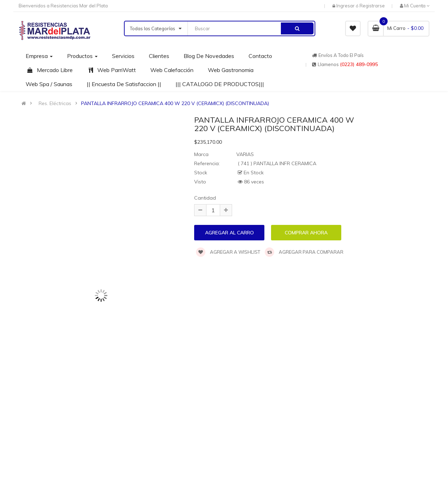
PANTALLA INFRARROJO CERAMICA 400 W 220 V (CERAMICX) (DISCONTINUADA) (175, 103)
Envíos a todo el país (338, 55)
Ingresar (346, 6)
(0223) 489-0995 (359, 64)
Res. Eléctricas (55, 103)
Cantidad (205, 198)
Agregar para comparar (304, 252)
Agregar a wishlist (228, 252)
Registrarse (372, 6)
